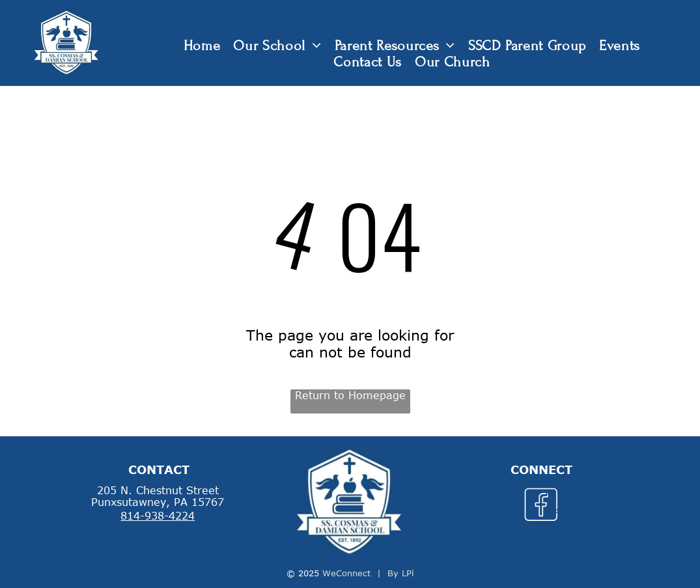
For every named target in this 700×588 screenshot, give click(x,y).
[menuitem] (202, 46)
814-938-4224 (158, 516)
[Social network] (541, 507)
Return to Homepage (350, 395)
